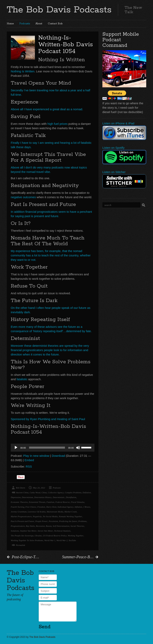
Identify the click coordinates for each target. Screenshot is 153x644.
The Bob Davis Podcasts (59, 10)
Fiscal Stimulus (78, 502)
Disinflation (71, 497)
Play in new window (36, 456)
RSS (29, 466)
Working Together (76, 536)
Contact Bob (55, 24)
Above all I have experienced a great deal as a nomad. (47, 109)
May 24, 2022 (39, 488)
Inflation (78, 507)
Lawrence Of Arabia (37, 512)
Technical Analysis (62, 531)
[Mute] (78, 448)
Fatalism (50, 502)
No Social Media (50, 516)
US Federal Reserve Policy (55, 536)
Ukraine (38, 536)
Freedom (41, 507)
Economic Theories (19, 502)
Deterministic (59, 497)
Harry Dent (51, 507)
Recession (40, 526)
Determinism (27, 497)
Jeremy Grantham (19, 512)
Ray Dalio (30, 526)
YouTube (72, 540)
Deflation (87, 492)
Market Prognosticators (21, 516)
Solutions (15, 531)
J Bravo (87, 507)
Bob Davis (21, 488)
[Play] (16, 448)
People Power (41, 521)
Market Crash (70, 512)
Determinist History (43, 497)
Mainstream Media (55, 512)
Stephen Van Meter (28, 531)
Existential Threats (37, 502)
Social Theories (77, 526)
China (44, 492)
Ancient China (22, 492)
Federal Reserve (63, 502)
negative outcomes (23, 197)
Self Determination (61, 526)
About (39, 24)
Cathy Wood (35, 492)
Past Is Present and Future (23, 521)
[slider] (47, 448)
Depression (16, 497)
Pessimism (53, 521)
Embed (29, 460)
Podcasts (25, 24)
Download (58, 456)
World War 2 (62, 540)
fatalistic (22, 379)
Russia (49, 526)
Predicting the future (68, 521)
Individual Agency (66, 507)
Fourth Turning (18, 507)
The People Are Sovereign (22, 536)
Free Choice (31, 507)
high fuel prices (57, 124)
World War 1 (50, 540)
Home (10, 24)
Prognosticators (18, 526)
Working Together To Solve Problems (27, 540)
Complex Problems (73, 492)
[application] (53, 448)
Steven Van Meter (45, 531)
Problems (82, 521)
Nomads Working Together (70, 516)
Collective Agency (56, 492)
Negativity (37, 516)
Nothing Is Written (23, 71)
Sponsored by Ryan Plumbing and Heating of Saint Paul (48, 419)
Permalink (21, 545)
